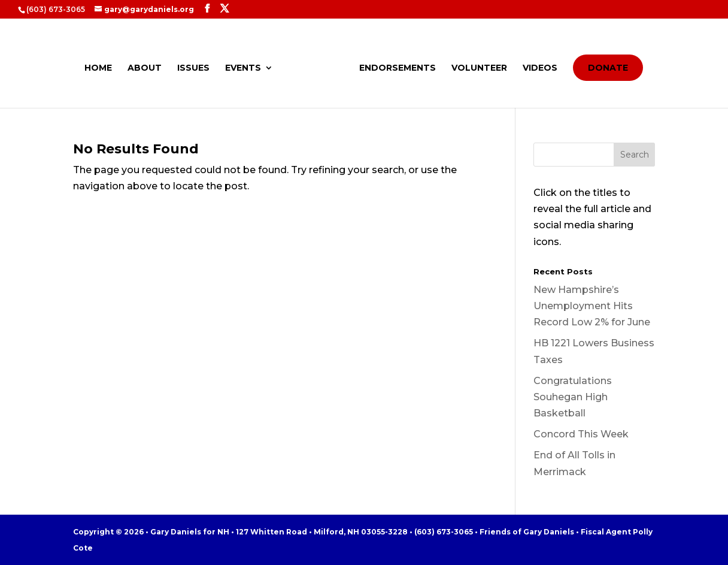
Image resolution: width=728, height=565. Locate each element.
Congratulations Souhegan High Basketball (573, 397)
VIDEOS (540, 68)
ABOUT (145, 68)
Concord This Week (581, 434)
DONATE (608, 68)
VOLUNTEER (479, 68)
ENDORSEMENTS (398, 68)
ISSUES (193, 68)
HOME (98, 68)
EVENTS (243, 68)
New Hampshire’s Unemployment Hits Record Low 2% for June (592, 306)
